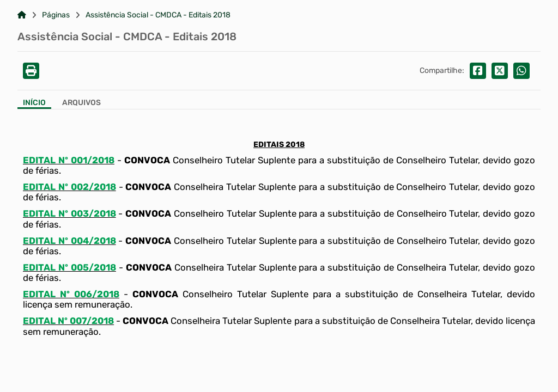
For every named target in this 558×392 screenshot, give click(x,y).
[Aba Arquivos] (81, 104)
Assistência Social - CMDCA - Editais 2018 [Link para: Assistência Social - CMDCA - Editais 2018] (158, 15)
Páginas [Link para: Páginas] (56, 15)
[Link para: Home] (22, 15)
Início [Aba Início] (34, 103)
